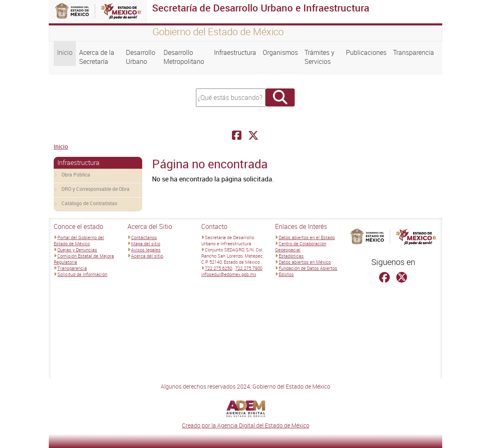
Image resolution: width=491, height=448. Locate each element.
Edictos (286, 274)
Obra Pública (76, 174)
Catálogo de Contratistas (89, 203)
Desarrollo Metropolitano (184, 57)
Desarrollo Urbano (141, 57)
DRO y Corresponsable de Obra (95, 189)
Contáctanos (144, 237)
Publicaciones (366, 52)
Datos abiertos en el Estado (307, 237)
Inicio (65, 52)
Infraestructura (235, 52)
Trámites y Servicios (319, 57)
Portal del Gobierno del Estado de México (79, 240)
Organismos (280, 52)
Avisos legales (146, 250)
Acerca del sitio (147, 256)
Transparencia (414, 52)
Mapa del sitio (146, 243)
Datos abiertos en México (305, 262)
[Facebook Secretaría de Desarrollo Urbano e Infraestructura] (237, 135)
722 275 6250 (218, 268)
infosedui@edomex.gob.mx (229, 274)
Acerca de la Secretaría (97, 57)
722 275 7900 (249, 268)
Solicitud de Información (82, 274)
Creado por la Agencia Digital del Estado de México (246, 425)
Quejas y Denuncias (77, 250)
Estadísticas (291, 256)
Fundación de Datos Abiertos (308, 268)
